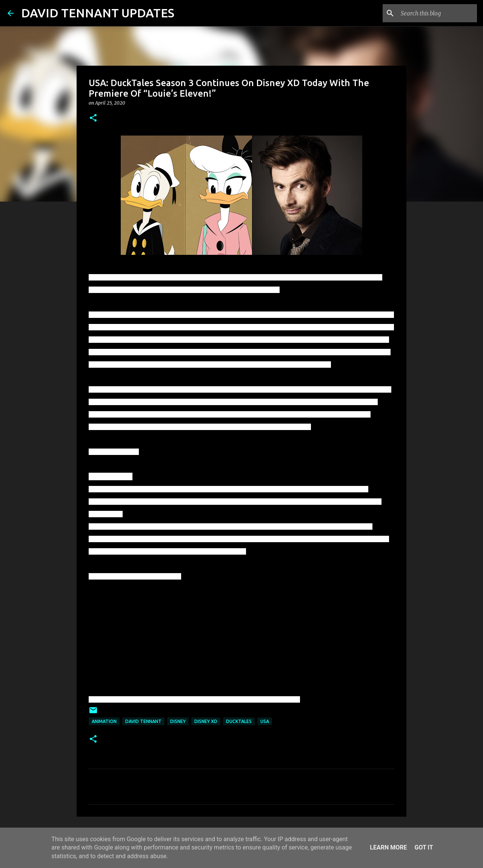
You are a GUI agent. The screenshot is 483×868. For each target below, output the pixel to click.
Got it (424, 847)
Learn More (388, 847)
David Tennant (143, 721)
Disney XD (206, 721)
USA (265, 721)
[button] (93, 118)
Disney (178, 721)
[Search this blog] (437, 13)
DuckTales (239, 721)
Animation (104, 721)
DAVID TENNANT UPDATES (98, 13)
